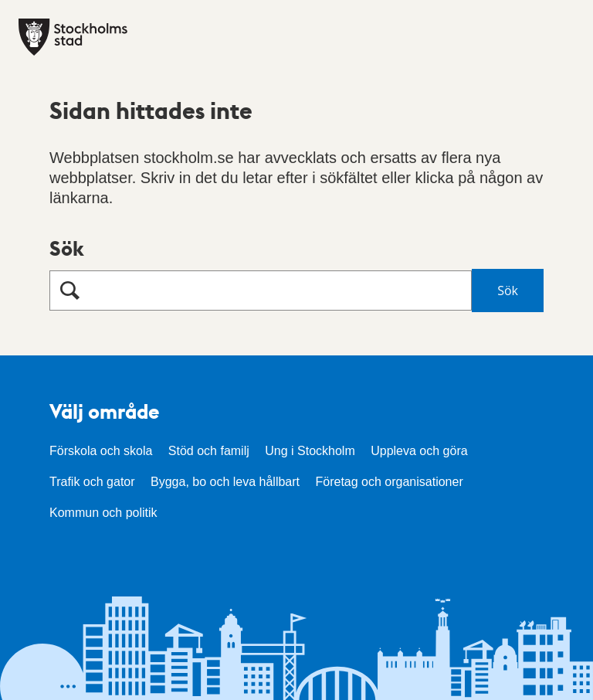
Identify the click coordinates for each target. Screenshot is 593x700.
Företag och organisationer (389, 482)
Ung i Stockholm (310, 451)
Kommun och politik (103, 513)
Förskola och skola (101, 451)
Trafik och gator (92, 482)
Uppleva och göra (419, 451)
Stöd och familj (209, 451)
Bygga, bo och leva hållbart (225, 482)
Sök (67, 248)
